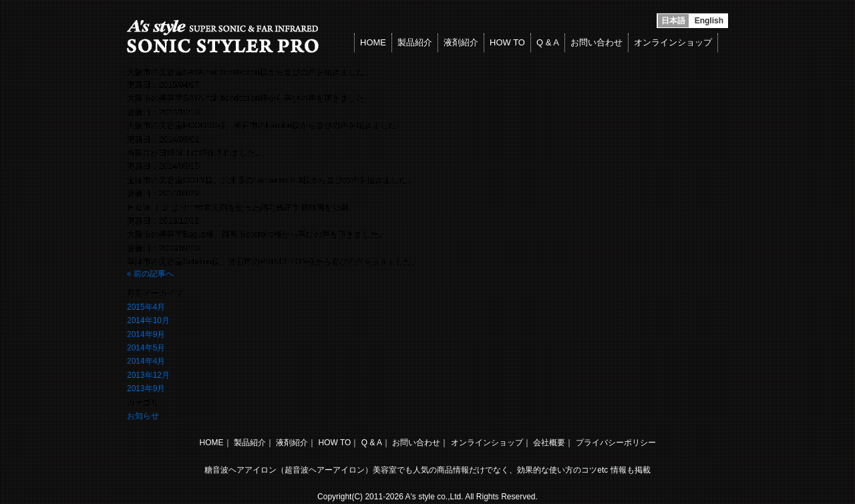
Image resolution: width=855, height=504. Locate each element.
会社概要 (549, 443)
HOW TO (507, 42)
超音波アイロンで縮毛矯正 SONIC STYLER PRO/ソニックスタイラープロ (225, 37)
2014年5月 (146, 348)
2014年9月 (146, 334)
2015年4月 (146, 307)
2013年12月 (148, 375)
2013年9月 (146, 389)
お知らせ (143, 416)
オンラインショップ (673, 42)
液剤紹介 (461, 42)
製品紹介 (415, 42)
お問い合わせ (596, 42)
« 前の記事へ (150, 274)
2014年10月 (148, 320)
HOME (373, 42)
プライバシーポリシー (616, 443)
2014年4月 (146, 361)
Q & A (548, 42)
